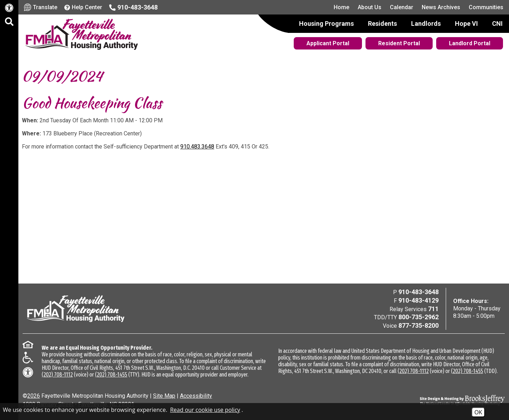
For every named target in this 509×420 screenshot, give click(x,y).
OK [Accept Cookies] (478, 412)
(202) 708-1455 (111, 375)
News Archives (441, 7)
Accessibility (196, 396)
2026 (34, 396)
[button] (9, 22)
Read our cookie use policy (205, 410)
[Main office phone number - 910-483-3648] (133, 7)
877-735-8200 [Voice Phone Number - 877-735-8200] (419, 325)
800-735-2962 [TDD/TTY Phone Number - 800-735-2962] (419, 317)
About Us (370, 7)
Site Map (164, 396)
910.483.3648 (197, 147)
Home (341, 7)
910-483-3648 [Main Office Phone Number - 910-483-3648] (419, 292)
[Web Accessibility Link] (9, 9)
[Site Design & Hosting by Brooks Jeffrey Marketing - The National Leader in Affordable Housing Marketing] (462, 400)
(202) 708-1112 (57, 375)
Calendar (402, 7)
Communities (486, 7)
